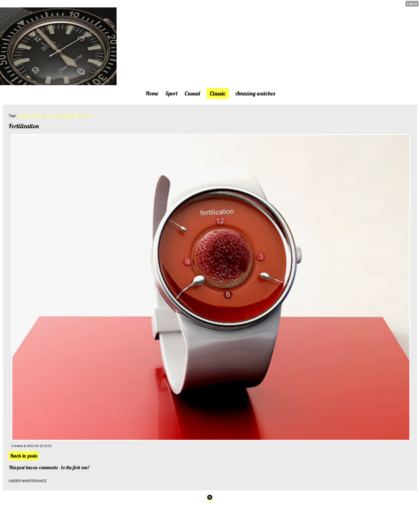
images (52, 116)
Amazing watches (31, 116)
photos (86, 116)
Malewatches (69, 116)
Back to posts (24, 456)
